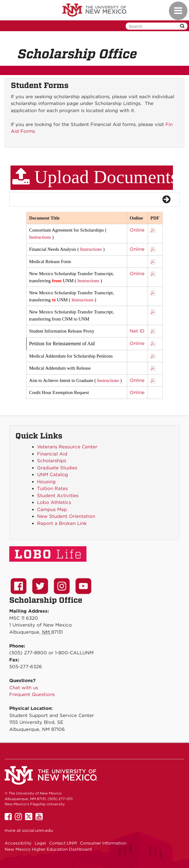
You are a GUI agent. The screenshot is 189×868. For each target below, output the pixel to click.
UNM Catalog (52, 475)
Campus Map (52, 509)
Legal (40, 843)
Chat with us (24, 688)
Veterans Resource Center (67, 447)
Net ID (137, 331)
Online (137, 230)
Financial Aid (52, 454)
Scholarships (52, 461)
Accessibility (18, 843)
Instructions (40, 237)
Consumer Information (103, 843)
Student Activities (58, 496)
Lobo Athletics (54, 502)
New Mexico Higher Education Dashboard (48, 849)
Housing (46, 482)
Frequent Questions (32, 694)
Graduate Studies (57, 468)
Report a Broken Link (62, 523)
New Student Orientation (66, 516)
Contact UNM (63, 843)
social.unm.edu (37, 830)
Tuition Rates (52, 489)
